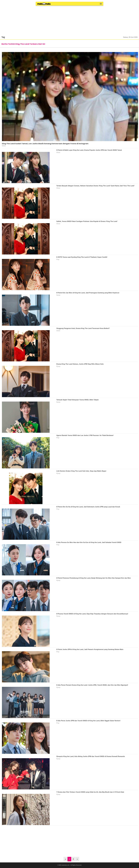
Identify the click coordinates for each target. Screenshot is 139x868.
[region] (69, 20)
